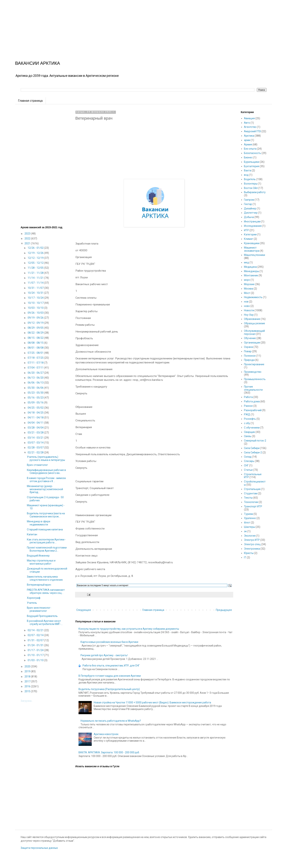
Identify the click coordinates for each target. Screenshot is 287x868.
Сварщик (249, 432)
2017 (28, 681)
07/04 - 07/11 (36, 368)
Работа (248, 397)
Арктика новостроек (106, 734)
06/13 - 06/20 (36, 378)
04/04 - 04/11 (36, 423)
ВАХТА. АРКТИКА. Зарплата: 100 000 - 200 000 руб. (109, 752)
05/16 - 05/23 (36, 398)
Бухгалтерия (252, 166)
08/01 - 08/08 (36, 348)
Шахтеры (249, 527)
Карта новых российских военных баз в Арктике (109, 642)
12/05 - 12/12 (36, 263)
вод (246, 175)
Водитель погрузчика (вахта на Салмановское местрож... (46, 515)
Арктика (249, 136)
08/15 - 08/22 (36, 338)
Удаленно (250, 518)
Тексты (248, 498)
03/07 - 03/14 (36, 443)
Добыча (249, 217)
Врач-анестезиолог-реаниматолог (39, 609)
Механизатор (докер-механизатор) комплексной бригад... (45, 489)
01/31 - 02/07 (36, 640)
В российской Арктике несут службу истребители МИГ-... (45, 622)
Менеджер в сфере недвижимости (39, 523)
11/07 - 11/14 (36, 283)
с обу (247, 423)
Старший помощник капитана (45, 529)
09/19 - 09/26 (36, 318)
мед (246, 262)
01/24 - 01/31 (36, 645)
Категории (250, 234)
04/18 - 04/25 (36, 413)
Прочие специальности (253, 388)
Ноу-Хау (249, 315)
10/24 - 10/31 (36, 293)
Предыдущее (224, 610)
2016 (28, 686)
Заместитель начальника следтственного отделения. (45, 578)
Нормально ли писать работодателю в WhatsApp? (111, 721)
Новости (249, 310)
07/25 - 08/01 (36, 353)
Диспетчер (251, 213)
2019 (28, 671)
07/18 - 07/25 (36, 358)
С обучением (252, 428)
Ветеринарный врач (39, 585)
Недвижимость (253, 297)
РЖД (247, 414)
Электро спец (252, 544)
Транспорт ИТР (253, 506)
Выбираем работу (255, 192)
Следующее (84, 610)
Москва (249, 289)
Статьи (248, 470)
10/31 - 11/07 (36, 288)
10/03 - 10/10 (36, 308)
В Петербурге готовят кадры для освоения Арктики (110, 676)
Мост (247, 293)
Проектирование (254, 364)
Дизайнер (250, 208)
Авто (247, 123)
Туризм (248, 514)
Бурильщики (252, 162)
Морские (249, 284)
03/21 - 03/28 (36, 433)
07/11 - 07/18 (36, 363)
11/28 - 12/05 (36, 268)
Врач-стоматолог (37, 465)
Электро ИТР (252, 540)
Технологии (251, 502)
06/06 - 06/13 (36, 383)
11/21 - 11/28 (36, 273)
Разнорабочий (253, 410)
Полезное (250, 356)
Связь (248, 436)
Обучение (250, 338)
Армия (248, 144)
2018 (28, 677)
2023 (28, 234)
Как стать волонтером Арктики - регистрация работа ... (46, 541)
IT (245, 557)
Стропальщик (252, 489)
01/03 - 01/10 (36, 660)
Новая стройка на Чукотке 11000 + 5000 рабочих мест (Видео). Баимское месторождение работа (152, 702)
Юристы (249, 553)
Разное (248, 406)
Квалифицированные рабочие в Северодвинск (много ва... (46, 472)
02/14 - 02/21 (36, 630)
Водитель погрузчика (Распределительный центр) (109, 689)
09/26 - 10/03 (36, 313)
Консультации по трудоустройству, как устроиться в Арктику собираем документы (129, 629)
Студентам (251, 493)
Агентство (250, 127)
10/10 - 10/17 (36, 303)
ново (247, 306)
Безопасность (252, 153)
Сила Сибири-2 (253, 452)
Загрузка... (27, 701)
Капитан (32, 534)
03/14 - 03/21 (36, 438)
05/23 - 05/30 (36, 393)
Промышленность (255, 379)
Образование (252, 319)
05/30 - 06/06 (36, 388)
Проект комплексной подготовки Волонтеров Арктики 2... (47, 549)
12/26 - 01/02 (36, 248)
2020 (28, 666)
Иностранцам (252, 221)
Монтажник (251, 275)
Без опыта (250, 149)
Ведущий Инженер (38, 556)
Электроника (252, 549)
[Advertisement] (110, 26)
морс (247, 280)
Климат (249, 239)
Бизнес (248, 157)
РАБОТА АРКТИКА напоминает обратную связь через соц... (46, 591)
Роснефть (250, 419)
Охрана (248, 347)
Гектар (248, 204)
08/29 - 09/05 (36, 328)
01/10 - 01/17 (36, 655)
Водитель (250, 179)
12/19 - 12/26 (36, 253)
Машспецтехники (255, 255)
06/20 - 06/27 (36, 373)
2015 (28, 691)
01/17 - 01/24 (36, 650)
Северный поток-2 (255, 441)
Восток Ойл (251, 188)
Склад (248, 457)
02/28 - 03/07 (36, 448)
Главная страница (30, 101)
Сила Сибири (252, 448)
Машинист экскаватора (252, 249)
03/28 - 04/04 (36, 428)
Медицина (250, 267)
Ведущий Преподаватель (42, 616)
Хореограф (34, 598)
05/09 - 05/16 (36, 403)
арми (247, 140)
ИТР (246, 230)
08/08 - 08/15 (36, 343)
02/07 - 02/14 (36, 635)
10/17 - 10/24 (36, 298)
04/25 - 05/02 (36, 408)
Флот (247, 523)
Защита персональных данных (39, 848)
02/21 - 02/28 (36, 452)
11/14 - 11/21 (36, 278)
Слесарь (249, 461)
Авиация (249, 118)
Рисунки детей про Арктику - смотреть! (104, 655)
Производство (253, 372)
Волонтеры (251, 184)
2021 (28, 243)
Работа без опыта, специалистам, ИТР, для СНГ (111, 666)
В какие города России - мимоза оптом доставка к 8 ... (46, 480)
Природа (249, 360)
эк (245, 531)
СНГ (246, 465)
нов (246, 302)
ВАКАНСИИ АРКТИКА (38, 63)
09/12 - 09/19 (36, 323)
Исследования (253, 226)
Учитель (32, 603)
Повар (248, 351)
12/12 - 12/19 (36, 258)
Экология (250, 536)
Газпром (249, 200)
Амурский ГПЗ (252, 131)
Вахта (248, 170)
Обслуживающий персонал (254, 332)
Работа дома (252, 401)
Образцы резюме (255, 323)
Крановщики (252, 243)
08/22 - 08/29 (36, 333)
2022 (28, 238)
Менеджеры (251, 271)
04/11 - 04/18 (36, 418)
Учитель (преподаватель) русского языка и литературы (46, 458)
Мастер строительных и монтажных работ (41, 562)
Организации (252, 343)
